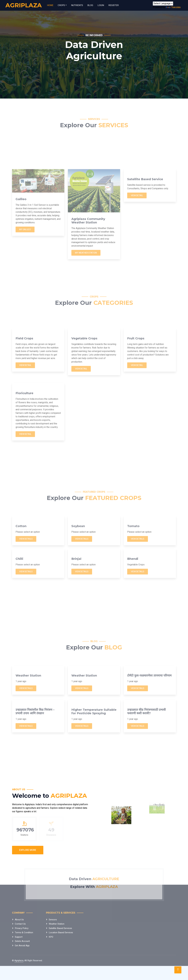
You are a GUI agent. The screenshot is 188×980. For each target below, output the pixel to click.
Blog (90, 5)
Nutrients (77, 5)
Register (114, 5)
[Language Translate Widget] (163, 4)
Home (50, 5)
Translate (173, 7)
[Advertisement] (94, 256)
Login (101, 5)
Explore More (28, 850)
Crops (61, 5)
